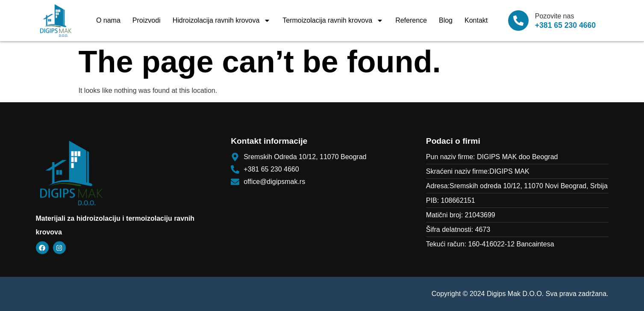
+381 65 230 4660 (565, 25)
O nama (108, 20)
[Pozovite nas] (518, 21)
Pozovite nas (555, 16)
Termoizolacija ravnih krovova (333, 21)
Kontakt (476, 20)
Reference (411, 20)
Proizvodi (147, 20)
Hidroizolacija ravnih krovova (222, 21)
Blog (446, 20)
